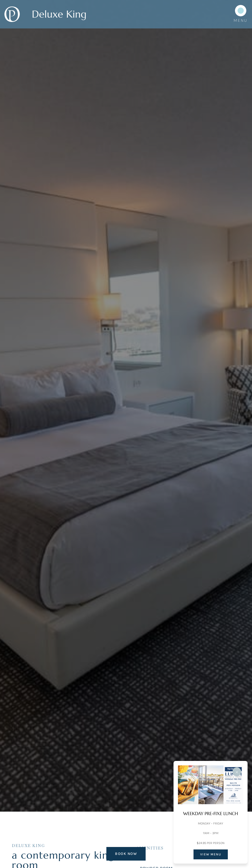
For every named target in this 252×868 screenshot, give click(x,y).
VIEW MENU (211, 854)
